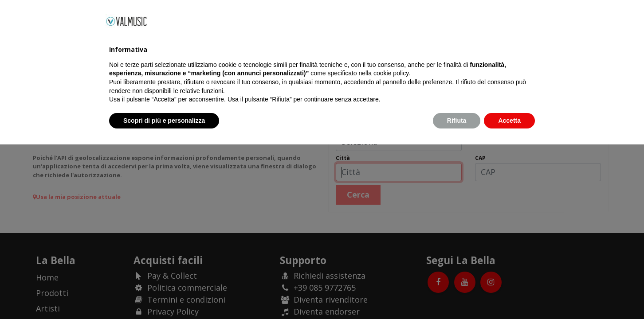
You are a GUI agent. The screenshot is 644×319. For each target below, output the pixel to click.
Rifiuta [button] (457, 295)
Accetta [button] (509, 295)
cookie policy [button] (391, 248)
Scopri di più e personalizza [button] (164, 295)
